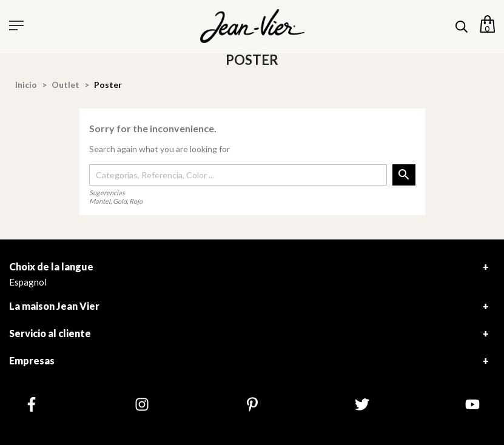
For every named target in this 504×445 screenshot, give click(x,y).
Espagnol (28, 282)
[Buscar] (238, 175)
